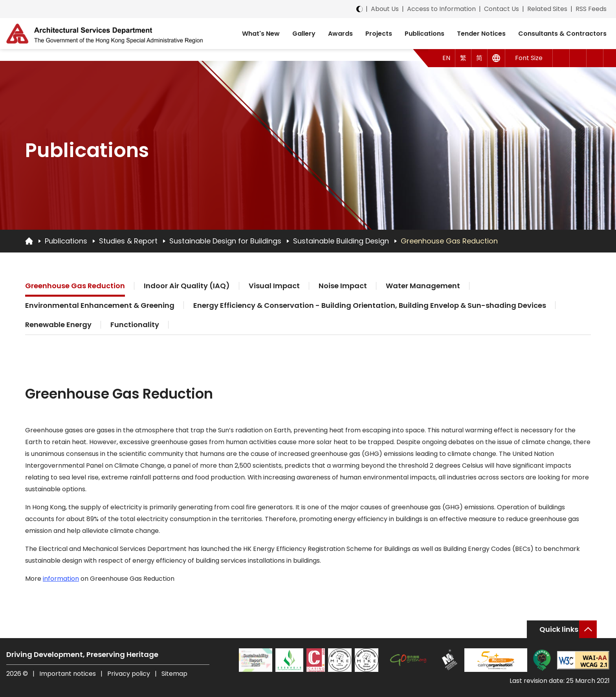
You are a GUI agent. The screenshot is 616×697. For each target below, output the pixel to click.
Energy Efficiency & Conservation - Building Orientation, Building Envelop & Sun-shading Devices (370, 305)
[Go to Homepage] (29, 241)
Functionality (135, 325)
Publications (424, 34)
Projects (379, 34)
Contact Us (501, 9)
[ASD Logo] (104, 33)
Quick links (559, 629)
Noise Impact (343, 286)
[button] (561, 58)
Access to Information (441, 9)
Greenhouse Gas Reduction (449, 241)
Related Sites (547, 9)
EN (446, 58)
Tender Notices (481, 34)
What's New (261, 34)
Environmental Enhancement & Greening (100, 305)
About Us (385, 9)
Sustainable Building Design (341, 241)
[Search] (595, 58)
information (61, 579)
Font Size (529, 58)
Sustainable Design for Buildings (225, 241)
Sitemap (174, 674)
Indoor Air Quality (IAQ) (187, 286)
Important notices (68, 674)
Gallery (304, 34)
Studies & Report (128, 241)
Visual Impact (274, 286)
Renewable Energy (58, 325)
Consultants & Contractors (562, 34)
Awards (340, 34)
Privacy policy (129, 674)
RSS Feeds (591, 9)
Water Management (423, 286)
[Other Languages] (496, 58)
